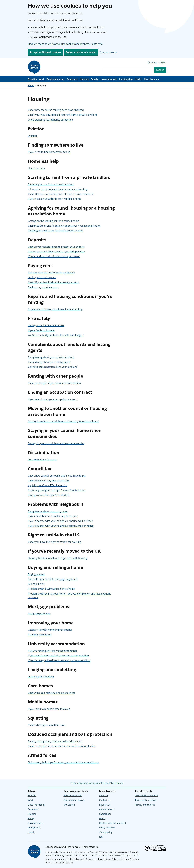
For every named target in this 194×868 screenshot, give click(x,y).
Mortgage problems (39, 613)
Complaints (105, 814)
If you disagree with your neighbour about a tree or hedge (61, 526)
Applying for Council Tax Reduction (48, 485)
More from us (151, 79)
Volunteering (106, 832)
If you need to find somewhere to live (49, 152)
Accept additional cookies (45, 52)
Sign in (163, 62)
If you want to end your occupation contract (53, 399)
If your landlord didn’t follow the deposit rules (54, 256)
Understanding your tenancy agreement (50, 120)
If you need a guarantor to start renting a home (55, 199)
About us (104, 796)
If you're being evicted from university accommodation (59, 660)
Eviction (32, 136)
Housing (84, 79)
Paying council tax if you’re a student (49, 495)
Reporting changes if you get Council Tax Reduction (57, 490)
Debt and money (56, 79)
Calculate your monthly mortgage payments (53, 579)
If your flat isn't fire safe (41, 330)
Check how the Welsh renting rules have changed (56, 110)
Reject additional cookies (81, 52)
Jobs (101, 837)
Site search (69, 805)
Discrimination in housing (43, 459)
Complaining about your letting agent (49, 362)
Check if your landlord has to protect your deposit (56, 247)
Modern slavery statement (113, 823)
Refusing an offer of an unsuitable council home (55, 231)
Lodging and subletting (41, 677)
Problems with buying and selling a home (51, 589)
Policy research (107, 828)
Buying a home (36, 574)
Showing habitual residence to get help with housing (58, 558)
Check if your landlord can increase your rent (53, 282)
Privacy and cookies (145, 805)
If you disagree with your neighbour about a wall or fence (60, 521)
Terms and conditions (146, 800)
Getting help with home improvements (50, 630)
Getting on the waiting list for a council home (53, 221)
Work (42, 79)
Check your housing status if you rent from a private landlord (62, 115)
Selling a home (36, 584)
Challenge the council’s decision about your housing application (64, 226)
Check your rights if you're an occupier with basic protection (62, 746)
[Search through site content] (129, 70)
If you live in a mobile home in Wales (49, 709)
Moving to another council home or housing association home (63, 421)
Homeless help (36, 168)
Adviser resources (73, 796)
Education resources (74, 800)
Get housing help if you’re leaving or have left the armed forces (64, 762)
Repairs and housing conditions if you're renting (55, 309)
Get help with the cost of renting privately (51, 273)
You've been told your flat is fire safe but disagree (56, 335)
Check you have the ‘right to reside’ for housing (54, 542)
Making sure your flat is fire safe (46, 325)
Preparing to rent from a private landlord (51, 184)
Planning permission (40, 635)
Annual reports (107, 809)
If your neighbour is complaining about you (52, 516)
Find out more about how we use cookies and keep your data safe (65, 44)
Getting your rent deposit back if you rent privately (56, 252)
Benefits (32, 79)
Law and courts (109, 79)
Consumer (72, 79)
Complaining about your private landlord (51, 357)
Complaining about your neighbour (48, 511)
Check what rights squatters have (47, 725)
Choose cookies (108, 52)
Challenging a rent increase (43, 287)
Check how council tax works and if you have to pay (57, 476)
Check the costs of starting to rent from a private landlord (60, 194)
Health (138, 79)
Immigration (126, 79)
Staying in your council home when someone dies (56, 443)
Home (31, 86)
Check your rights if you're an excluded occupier (55, 741)
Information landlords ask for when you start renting (58, 189)
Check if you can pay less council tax (48, 480)
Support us (105, 805)
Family (95, 79)
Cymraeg (152, 62)
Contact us (105, 800)
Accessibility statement (147, 796)
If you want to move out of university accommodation (58, 656)
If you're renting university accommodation (52, 651)
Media (102, 818)
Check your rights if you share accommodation (54, 383)
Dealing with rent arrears (42, 277)
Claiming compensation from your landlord (52, 367)
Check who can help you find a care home (52, 693)
